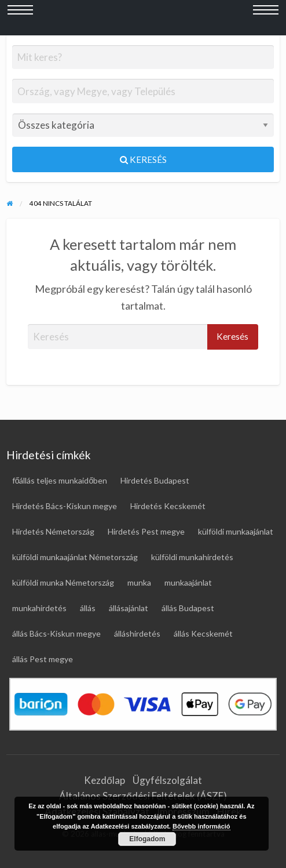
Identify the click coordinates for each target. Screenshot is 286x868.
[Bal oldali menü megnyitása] (20, 18)
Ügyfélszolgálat (167, 780)
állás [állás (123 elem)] (88, 608)
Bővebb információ (201, 826)
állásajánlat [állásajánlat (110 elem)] (129, 608)
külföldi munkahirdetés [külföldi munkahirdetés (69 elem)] (192, 557)
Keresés (143, 159)
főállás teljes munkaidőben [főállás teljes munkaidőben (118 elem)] (60, 480)
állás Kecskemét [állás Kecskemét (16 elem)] (203, 633)
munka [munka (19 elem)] (139, 582)
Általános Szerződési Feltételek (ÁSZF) (143, 796)
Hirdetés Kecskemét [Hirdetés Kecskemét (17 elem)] (168, 506)
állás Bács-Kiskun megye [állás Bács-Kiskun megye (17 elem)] (56, 633)
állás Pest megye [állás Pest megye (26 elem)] (43, 659)
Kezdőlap (104, 780)
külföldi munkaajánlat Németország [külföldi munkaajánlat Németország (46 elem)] (75, 557)
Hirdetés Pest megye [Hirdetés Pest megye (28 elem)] (146, 531)
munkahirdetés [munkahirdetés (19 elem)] (39, 608)
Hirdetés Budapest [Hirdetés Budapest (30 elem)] (155, 480)
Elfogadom (147, 839)
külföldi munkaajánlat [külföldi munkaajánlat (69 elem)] (236, 531)
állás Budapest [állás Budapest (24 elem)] (188, 608)
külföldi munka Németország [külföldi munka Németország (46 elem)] (63, 582)
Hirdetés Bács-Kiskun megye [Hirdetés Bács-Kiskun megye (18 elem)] (65, 506)
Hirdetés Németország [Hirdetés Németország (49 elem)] (53, 531)
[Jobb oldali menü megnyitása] (266, 18)
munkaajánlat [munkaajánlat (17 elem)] (188, 582)
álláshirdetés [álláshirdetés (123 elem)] (137, 633)
